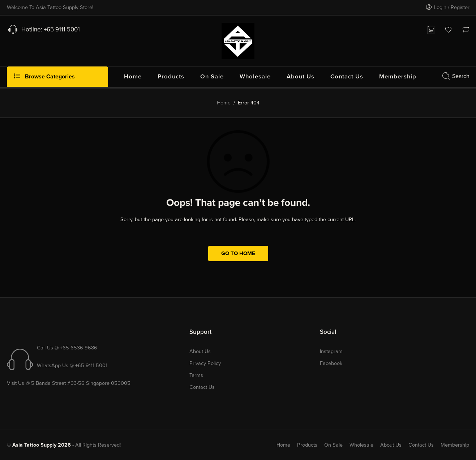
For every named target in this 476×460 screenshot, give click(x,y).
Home (224, 103)
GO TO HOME (238, 253)
